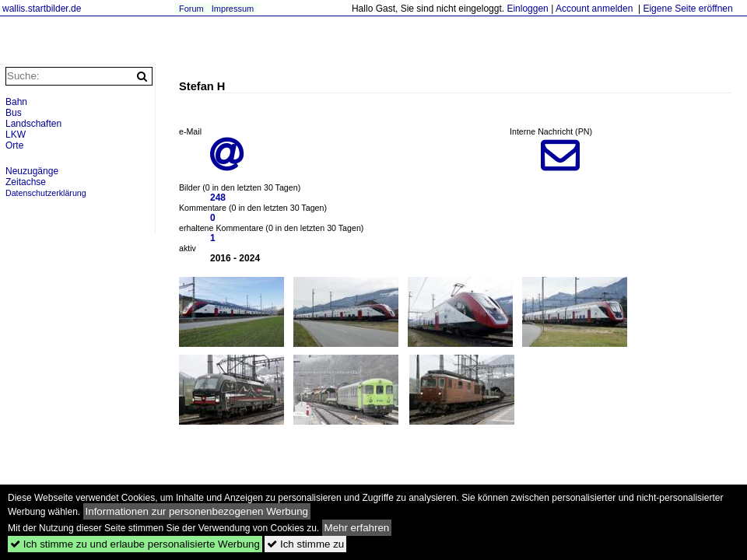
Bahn (16, 102)
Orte (14, 145)
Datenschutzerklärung (46, 193)
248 (218, 198)
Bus (14, 113)
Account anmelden (594, 9)
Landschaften (33, 124)
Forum (191, 9)
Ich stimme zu (305, 544)
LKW (16, 135)
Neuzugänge (32, 171)
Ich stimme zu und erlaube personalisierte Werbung (135, 544)
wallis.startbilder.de (42, 9)
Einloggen (527, 9)
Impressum (233, 9)
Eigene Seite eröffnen (687, 9)
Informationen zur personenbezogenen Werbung (197, 511)
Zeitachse (26, 182)
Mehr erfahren (357, 528)
